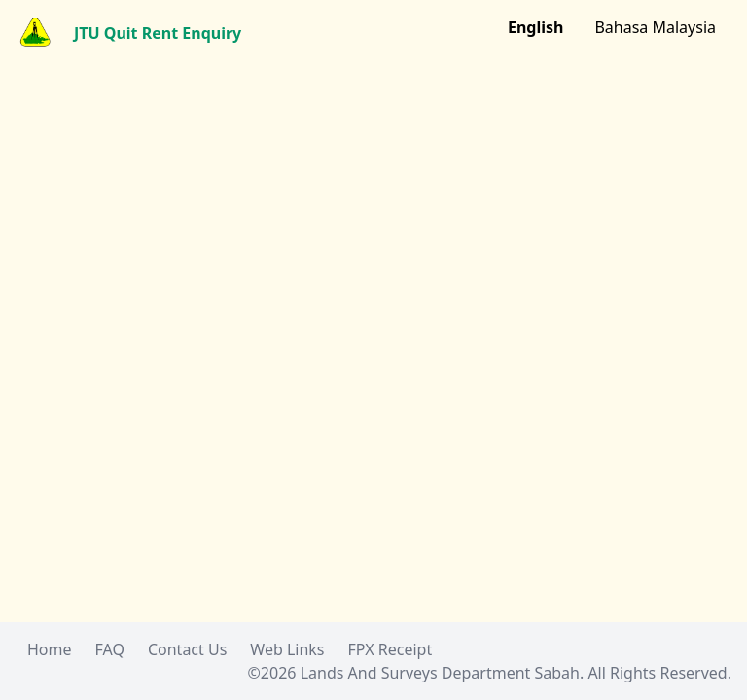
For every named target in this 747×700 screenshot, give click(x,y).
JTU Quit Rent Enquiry (158, 33)
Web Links (287, 649)
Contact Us (187, 649)
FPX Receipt (391, 649)
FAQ (110, 649)
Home (50, 649)
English (535, 27)
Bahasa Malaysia (655, 27)
